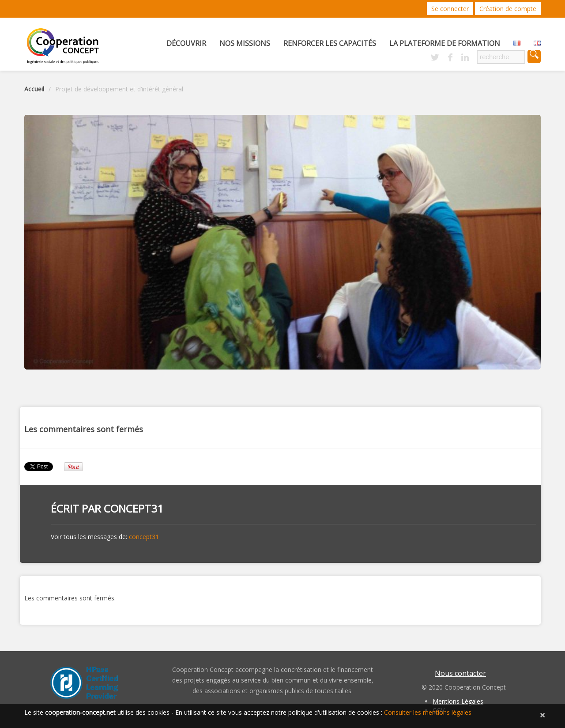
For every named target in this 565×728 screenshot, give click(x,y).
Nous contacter (460, 673)
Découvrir (186, 43)
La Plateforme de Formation (445, 43)
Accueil (34, 89)
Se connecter (450, 9)
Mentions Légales (458, 701)
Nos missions (245, 43)
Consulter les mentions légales (428, 712)
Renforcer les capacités (330, 43)
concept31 (134, 508)
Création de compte (508, 9)
